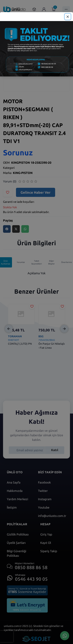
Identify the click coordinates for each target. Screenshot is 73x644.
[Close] (68, 17)
